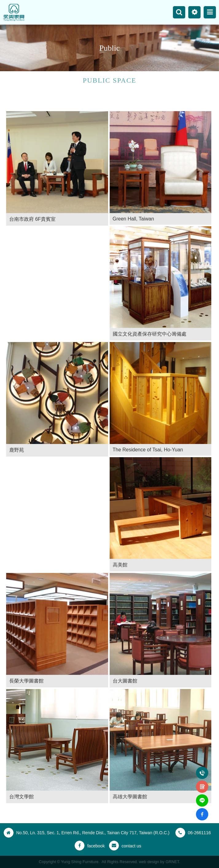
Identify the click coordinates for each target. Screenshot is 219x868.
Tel (202, 769)
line (202, 797)
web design (149, 862)
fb (202, 811)
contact (202, 783)
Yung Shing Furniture (14, 12)
